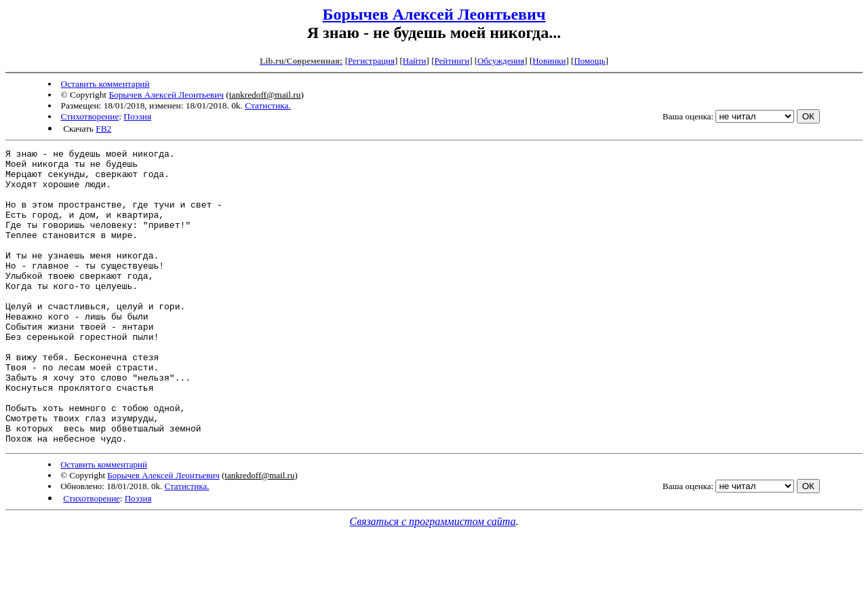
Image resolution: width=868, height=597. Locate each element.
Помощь (589, 61)
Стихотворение (90, 116)
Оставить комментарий (105, 84)
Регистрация (371, 61)
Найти (415, 61)
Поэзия (137, 116)
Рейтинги (452, 61)
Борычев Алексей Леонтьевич (434, 14)
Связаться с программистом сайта (433, 580)
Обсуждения (501, 61)
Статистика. (268, 105)
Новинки (549, 61)
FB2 (103, 129)
